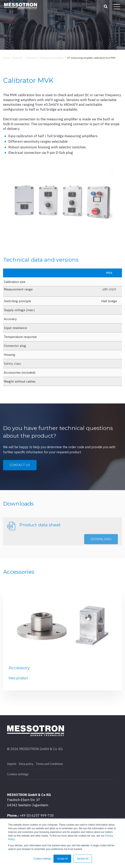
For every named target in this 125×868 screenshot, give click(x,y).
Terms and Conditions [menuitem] (49, 764)
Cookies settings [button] (42, 859)
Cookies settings (18, 774)
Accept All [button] (62, 859)
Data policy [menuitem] (26, 764)
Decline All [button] (83, 859)
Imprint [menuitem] (12, 764)
